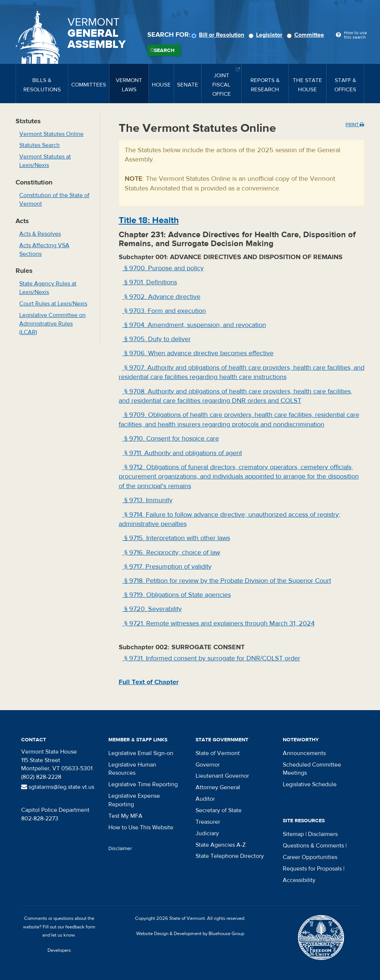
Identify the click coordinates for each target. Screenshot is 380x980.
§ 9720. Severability (152, 609)
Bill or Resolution (219, 35)
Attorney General (218, 787)
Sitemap (293, 834)
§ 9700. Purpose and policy (163, 268)
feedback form (80, 927)
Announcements (304, 753)
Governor (208, 765)
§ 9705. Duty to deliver (157, 339)
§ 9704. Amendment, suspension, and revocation (194, 325)
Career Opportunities (310, 857)
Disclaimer (120, 849)
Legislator (267, 35)
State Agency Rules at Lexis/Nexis (48, 288)
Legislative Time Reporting (143, 784)
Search (164, 50)
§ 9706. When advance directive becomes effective (198, 353)
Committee (307, 35)
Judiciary (207, 833)
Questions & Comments (313, 846)
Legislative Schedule (310, 784)
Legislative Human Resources (132, 769)
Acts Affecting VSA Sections (44, 250)
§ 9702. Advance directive (161, 297)
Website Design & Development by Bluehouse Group (190, 934)
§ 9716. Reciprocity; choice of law (171, 553)
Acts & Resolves (40, 234)
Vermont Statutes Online (51, 134)
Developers (59, 950)
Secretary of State (219, 810)
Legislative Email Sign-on (141, 753)
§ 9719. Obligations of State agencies (177, 595)
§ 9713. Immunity (148, 500)
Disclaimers (323, 834)
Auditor (205, 799)
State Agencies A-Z (221, 845)
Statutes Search (40, 145)
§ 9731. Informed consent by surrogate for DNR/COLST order (211, 658)
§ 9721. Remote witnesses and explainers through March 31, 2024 (219, 623)
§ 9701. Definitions (150, 282)
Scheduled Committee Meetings (312, 769)
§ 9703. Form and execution (164, 311)
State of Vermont (218, 753)
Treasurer (208, 822)
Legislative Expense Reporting (134, 800)
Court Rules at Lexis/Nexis (53, 304)
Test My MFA (125, 816)
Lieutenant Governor (222, 776)
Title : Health (149, 220)
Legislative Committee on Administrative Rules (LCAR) (53, 324)
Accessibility (299, 880)
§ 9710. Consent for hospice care (171, 439)
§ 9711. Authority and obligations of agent (182, 453)
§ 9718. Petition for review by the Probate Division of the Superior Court (227, 581)
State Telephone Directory (230, 856)
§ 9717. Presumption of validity (167, 567)
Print (355, 125)
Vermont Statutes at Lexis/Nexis (45, 161)
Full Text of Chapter (149, 682)
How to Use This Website (141, 827)
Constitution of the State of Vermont (54, 200)
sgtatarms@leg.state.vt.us (58, 787)
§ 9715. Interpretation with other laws (176, 538)
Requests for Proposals (312, 869)
